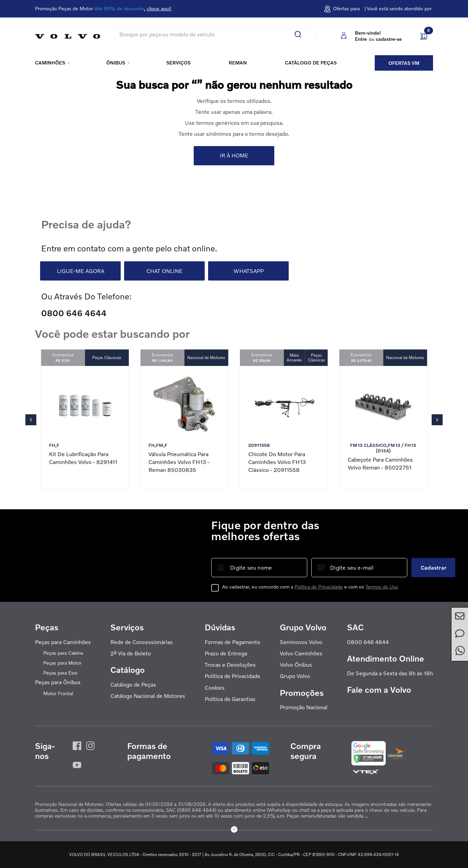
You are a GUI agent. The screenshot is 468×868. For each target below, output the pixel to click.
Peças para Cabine (63, 653)
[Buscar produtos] (301, 34)
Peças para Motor (62, 663)
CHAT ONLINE (164, 271)
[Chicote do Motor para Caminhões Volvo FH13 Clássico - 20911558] (284, 428)
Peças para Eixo (60, 673)
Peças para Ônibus (58, 682)
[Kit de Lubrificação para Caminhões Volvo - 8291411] (85, 428)
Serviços (178, 63)
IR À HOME (234, 155)
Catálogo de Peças (133, 685)
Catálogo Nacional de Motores (148, 696)
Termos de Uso (382, 587)
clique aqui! (159, 9)
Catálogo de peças (311, 63)
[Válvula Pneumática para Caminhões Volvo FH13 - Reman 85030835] (184, 428)
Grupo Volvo (295, 676)
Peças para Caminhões (63, 642)
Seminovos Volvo (301, 642)
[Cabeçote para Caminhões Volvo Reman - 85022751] (383, 428)
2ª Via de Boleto (131, 653)
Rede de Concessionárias (142, 642)
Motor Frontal (58, 693)
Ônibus (116, 63)
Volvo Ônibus (296, 665)
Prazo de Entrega (226, 653)
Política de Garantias (230, 699)
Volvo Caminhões (301, 653)
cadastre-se (389, 39)
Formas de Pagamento (232, 642)
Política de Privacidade (319, 587)
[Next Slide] (437, 420)
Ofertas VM (404, 63)
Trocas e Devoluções (230, 665)
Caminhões (50, 63)
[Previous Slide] (31, 420)
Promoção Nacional (304, 707)
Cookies (215, 688)
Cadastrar (434, 568)
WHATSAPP (249, 271)
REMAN (238, 63)
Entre (361, 39)
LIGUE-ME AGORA (81, 271)
